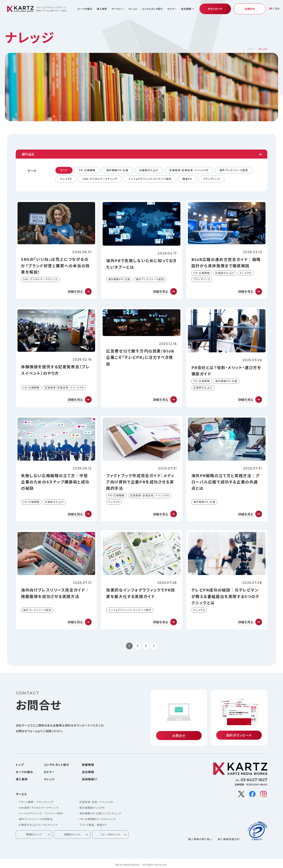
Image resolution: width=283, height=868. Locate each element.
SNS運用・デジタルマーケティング (39, 808)
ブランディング (211, 179)
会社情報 (88, 772)
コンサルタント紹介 (152, 9)
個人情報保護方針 (229, 839)
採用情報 (88, 779)
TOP (250, 49)
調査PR (187, 179)
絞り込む (28, 154)
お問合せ (250, 9)
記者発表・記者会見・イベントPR (189, 170)
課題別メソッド (72, 835)
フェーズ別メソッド (110, 835)
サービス (21, 794)
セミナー (172, 9)
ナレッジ (133, 9)
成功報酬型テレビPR (92, 808)
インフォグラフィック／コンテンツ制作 (41, 814)
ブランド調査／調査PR (93, 825)
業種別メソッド (34, 835)
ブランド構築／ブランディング (36, 802)
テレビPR (66, 179)
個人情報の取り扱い (200, 839)
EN (277, 9)
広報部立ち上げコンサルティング (38, 825)
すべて (64, 170)
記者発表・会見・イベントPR (96, 802)
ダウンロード (215, 9)
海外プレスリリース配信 (234, 170)
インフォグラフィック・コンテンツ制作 (150, 179)
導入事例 (102, 9)
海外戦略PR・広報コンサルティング (100, 814)
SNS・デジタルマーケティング (100, 179)
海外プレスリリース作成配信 (36, 819)
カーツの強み (85, 9)
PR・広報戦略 (87, 170)
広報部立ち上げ (149, 170)
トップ (20, 765)
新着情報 (88, 765)
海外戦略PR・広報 (117, 170)
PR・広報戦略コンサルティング (98, 819)
